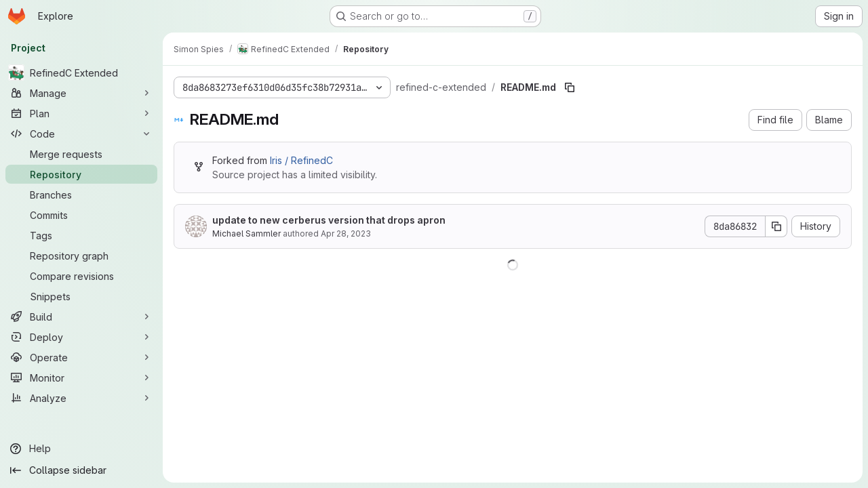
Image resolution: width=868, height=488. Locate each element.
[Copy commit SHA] (776, 226)
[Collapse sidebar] (81, 470)
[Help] (81, 449)
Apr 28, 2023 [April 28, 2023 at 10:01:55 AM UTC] (346, 233)
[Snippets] (81, 296)
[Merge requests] (81, 154)
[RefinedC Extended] (81, 73)
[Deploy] (81, 337)
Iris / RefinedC (301, 160)
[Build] (81, 317)
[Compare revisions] (81, 276)
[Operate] (81, 357)
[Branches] (81, 195)
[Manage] (81, 93)
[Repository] (81, 174)
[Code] (81, 134)
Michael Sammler (246, 233)
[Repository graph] (81, 256)
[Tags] (81, 235)
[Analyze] (81, 398)
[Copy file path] (570, 87)
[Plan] (81, 113)
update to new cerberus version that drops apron (329, 220)
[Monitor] (81, 378)
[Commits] (81, 215)
